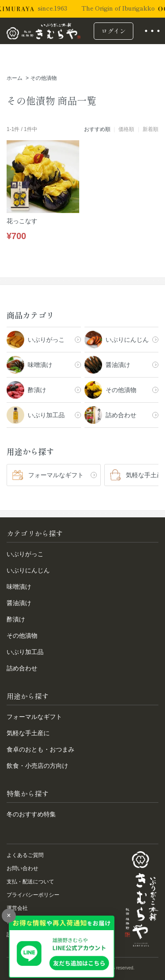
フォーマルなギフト (34, 717)
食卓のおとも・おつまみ (40, 749)
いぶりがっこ (25, 554)
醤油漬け (19, 603)
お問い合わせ (22, 868)
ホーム (15, 78)
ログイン (114, 31)
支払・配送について (30, 882)
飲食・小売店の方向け (37, 766)
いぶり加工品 (25, 652)
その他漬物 (44, 78)
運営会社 (17, 908)
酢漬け (16, 619)
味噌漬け (19, 587)
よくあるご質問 (25, 855)
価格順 (126, 129)
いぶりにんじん (28, 570)
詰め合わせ (22, 668)
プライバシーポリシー (33, 895)
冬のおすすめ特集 (31, 814)
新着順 (150, 129)
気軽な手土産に (28, 733)
